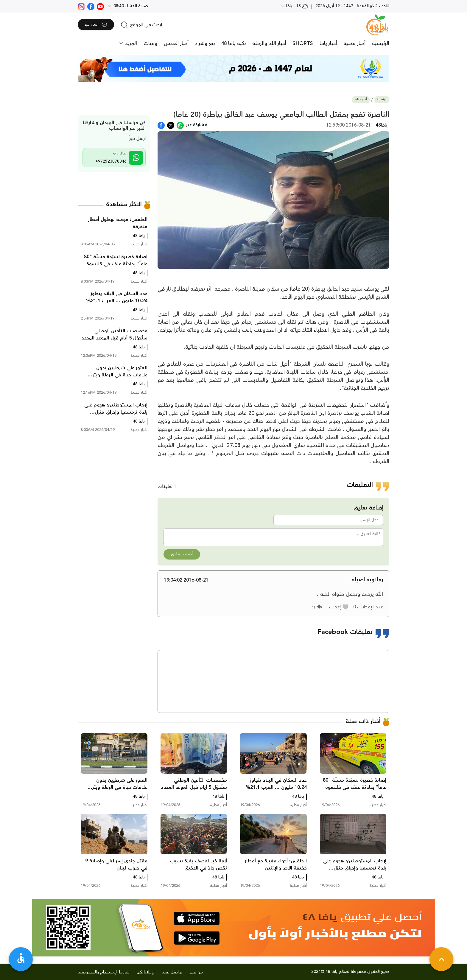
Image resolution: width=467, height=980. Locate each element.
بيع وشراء (205, 43)
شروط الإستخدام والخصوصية (104, 972)
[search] (141, 25)
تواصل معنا (172, 972)
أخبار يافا (328, 43)
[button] (339, 607)
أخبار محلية (354, 43)
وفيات (150, 43)
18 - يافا (296, 6)
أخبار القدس (176, 43)
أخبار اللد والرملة (269, 43)
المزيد (130, 43)
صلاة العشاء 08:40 (130, 6)
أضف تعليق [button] (182, 554)
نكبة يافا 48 (233, 43)
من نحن (196, 972)
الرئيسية (381, 43)
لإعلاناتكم (146, 972)
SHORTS (303, 43)
